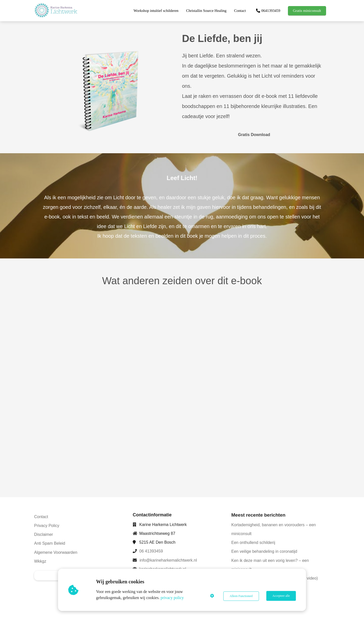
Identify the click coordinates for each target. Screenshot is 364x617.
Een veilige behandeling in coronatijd (264, 551)
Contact (41, 517)
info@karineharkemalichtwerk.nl (168, 560)
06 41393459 (151, 551)
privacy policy (173, 598)
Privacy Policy (47, 526)
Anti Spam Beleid (50, 543)
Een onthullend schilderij (253, 543)
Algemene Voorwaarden (56, 552)
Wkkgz (40, 561)
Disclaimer (44, 534)
